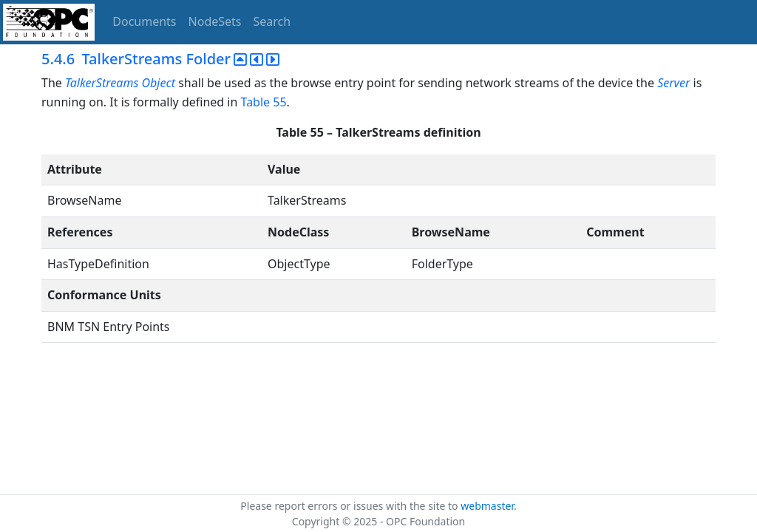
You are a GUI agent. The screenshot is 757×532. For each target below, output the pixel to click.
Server (673, 83)
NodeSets (215, 21)
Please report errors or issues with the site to (350, 506)
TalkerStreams (102, 83)
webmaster (487, 506)
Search (272, 21)
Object (158, 83)
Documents (144, 21)
